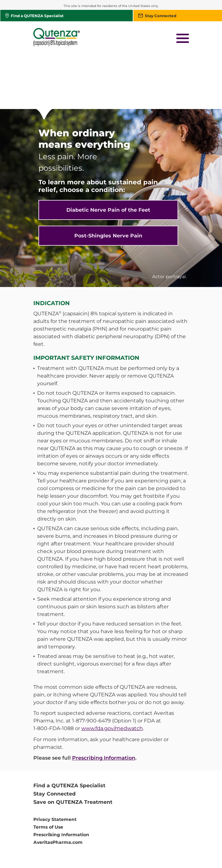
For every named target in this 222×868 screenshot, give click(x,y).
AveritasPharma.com (58, 786)
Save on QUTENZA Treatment (73, 746)
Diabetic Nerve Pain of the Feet (108, 154)
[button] (183, 39)
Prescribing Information (104, 702)
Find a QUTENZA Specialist (69, 730)
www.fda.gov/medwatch (112, 672)
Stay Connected (54, 738)
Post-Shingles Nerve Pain (108, 180)
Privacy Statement (55, 763)
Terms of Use (48, 771)
